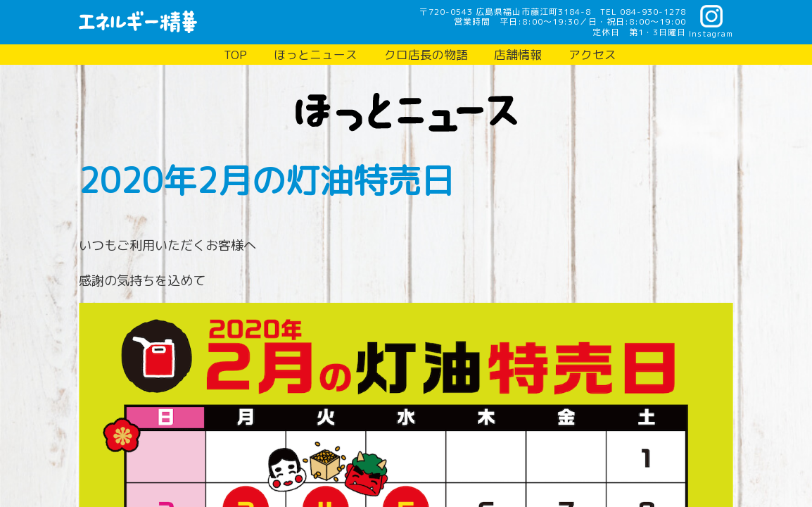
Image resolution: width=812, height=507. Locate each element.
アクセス (592, 55)
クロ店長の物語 (426, 55)
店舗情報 (518, 55)
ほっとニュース (316, 55)
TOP (235, 55)
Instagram (711, 33)
